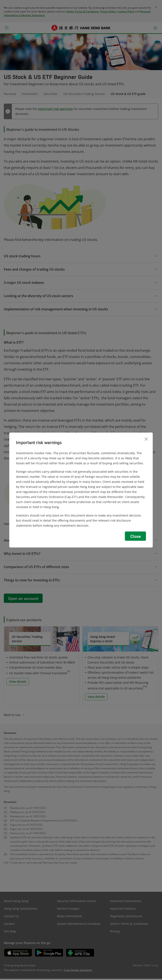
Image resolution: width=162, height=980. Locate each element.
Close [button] (136, 536)
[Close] (146, 439)
